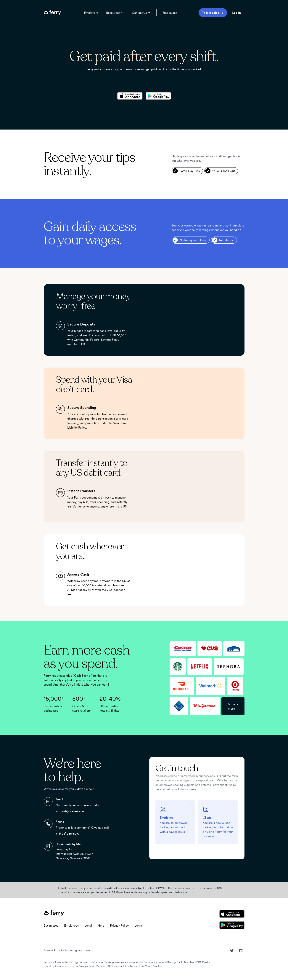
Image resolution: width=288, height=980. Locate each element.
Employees (170, 13)
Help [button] (101, 925)
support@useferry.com (71, 811)
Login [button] (138, 925)
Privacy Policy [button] (119, 925)
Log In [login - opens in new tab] (236, 13)
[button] (52, 13)
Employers (91, 13)
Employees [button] (71, 925)
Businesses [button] (51, 925)
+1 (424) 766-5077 (68, 834)
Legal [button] (88, 925)
